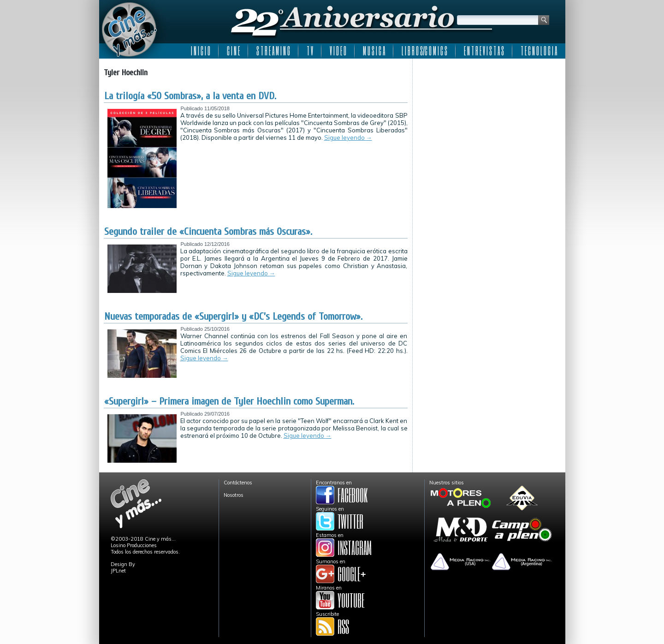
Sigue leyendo (348, 137)
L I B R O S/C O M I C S (424, 51)
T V (310, 51)
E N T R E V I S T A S (484, 51)
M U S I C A (374, 51)
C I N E (233, 51)
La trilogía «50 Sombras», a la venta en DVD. (190, 96)
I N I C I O (201, 51)
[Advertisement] (489, 121)
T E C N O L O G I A (539, 51)
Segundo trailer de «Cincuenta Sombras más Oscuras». (208, 232)
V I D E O (338, 51)
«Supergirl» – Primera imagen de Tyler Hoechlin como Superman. (229, 401)
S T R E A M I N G (273, 51)
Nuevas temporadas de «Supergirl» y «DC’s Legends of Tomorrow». (233, 316)
